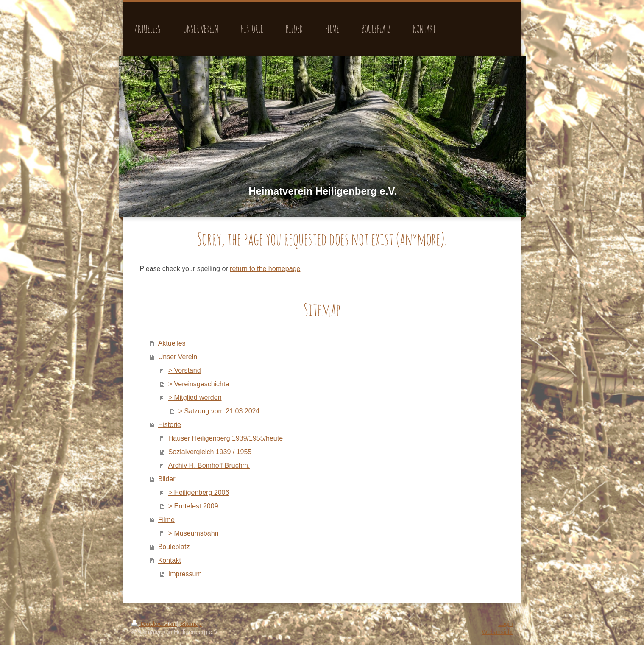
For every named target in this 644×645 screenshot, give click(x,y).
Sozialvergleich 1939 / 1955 (210, 452)
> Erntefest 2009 (193, 506)
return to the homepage (265, 269)
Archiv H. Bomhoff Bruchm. (209, 465)
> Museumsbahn (194, 533)
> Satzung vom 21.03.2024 (219, 411)
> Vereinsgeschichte (199, 384)
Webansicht (498, 632)
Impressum (185, 574)
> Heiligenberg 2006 (199, 493)
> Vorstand (185, 370)
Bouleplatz (174, 547)
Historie (170, 425)
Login (505, 624)
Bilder (167, 479)
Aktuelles (172, 343)
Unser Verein (178, 357)
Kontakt (170, 560)
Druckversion (154, 624)
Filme (166, 520)
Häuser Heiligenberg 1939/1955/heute (226, 438)
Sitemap (191, 624)
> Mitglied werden (195, 398)
